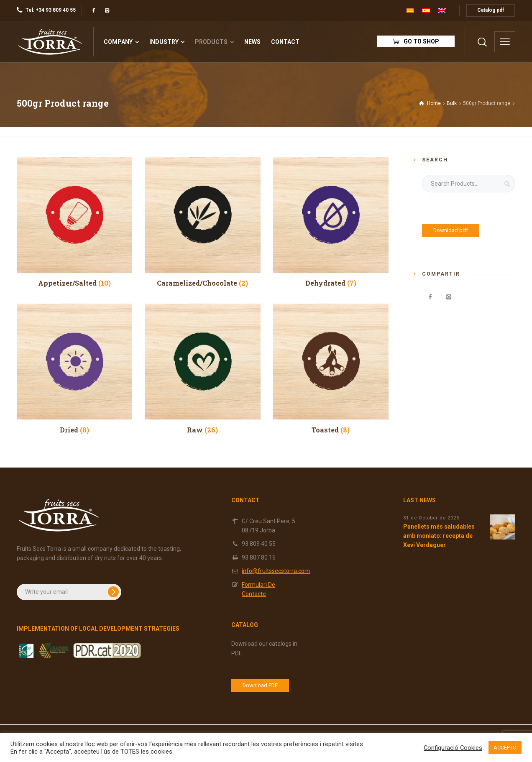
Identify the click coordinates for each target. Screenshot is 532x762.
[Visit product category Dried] (74, 369)
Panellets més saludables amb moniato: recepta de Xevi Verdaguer (439, 536)
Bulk (452, 103)
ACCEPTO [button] (505, 748)
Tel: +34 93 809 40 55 (51, 10)
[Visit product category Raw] (202, 369)
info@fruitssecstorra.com (276, 571)
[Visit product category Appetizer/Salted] (74, 222)
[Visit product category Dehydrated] (331, 222)
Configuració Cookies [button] (453, 748)
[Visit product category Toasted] (331, 369)
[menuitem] (410, 10)
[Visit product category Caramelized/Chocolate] (202, 222)
